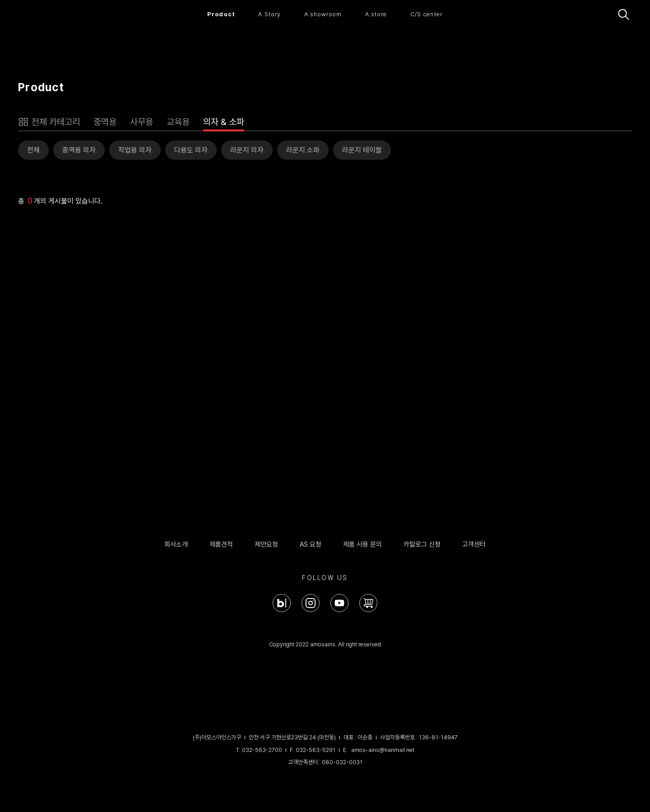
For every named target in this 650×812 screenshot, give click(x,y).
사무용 (142, 122)
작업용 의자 (135, 150)
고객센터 (474, 544)
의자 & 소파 (224, 122)
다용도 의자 (191, 150)
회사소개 (176, 544)
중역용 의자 (79, 150)
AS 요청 (311, 544)
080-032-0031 (342, 762)
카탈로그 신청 (422, 544)
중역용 (105, 122)
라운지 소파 (303, 150)
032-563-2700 (262, 750)
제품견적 (221, 544)
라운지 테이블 (362, 150)
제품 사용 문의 (362, 544)
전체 (33, 150)
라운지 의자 (247, 150)
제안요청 (266, 544)
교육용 (178, 122)
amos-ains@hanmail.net (383, 750)
